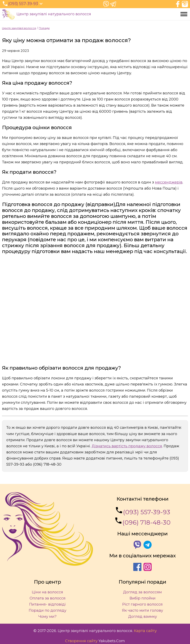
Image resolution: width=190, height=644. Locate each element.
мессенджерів (169, 182)
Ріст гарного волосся (142, 604)
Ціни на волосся (47, 592)
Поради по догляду (48, 610)
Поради (44, 28)
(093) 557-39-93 (143, 511)
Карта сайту (145, 631)
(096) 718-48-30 (142, 521)
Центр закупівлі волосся (19, 28)
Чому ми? (47, 617)
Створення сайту (81, 641)
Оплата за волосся (48, 598)
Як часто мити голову (143, 610)
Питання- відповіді (47, 604)
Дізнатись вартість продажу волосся (127, 446)
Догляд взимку (143, 617)
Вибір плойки (143, 598)
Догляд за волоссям (142, 592)
